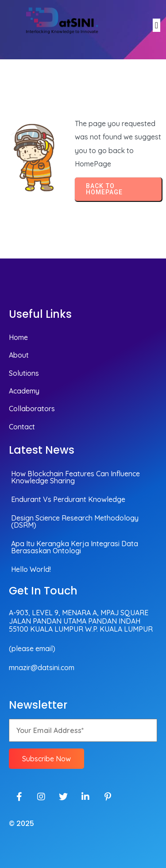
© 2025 (21, 824)
